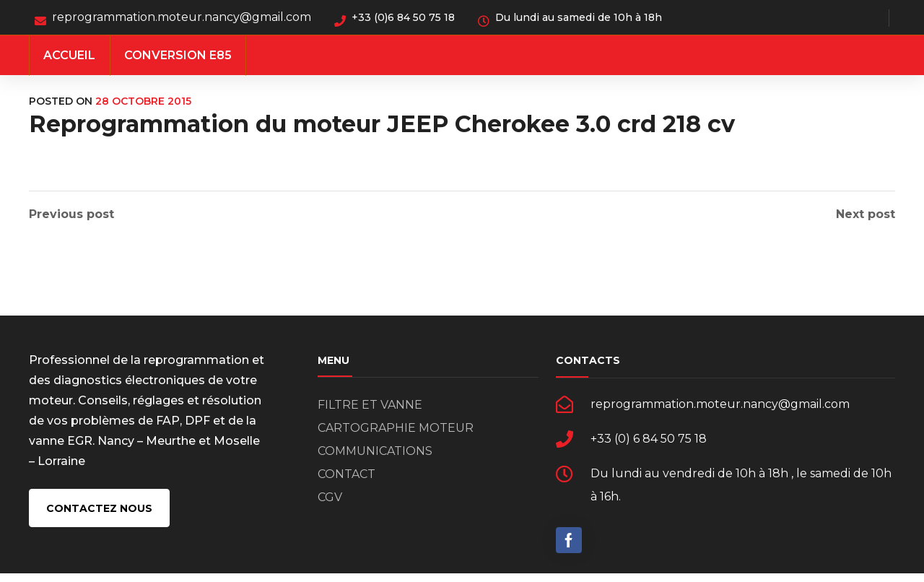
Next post (866, 214)
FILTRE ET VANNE (370, 413)
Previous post (71, 214)
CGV (330, 506)
